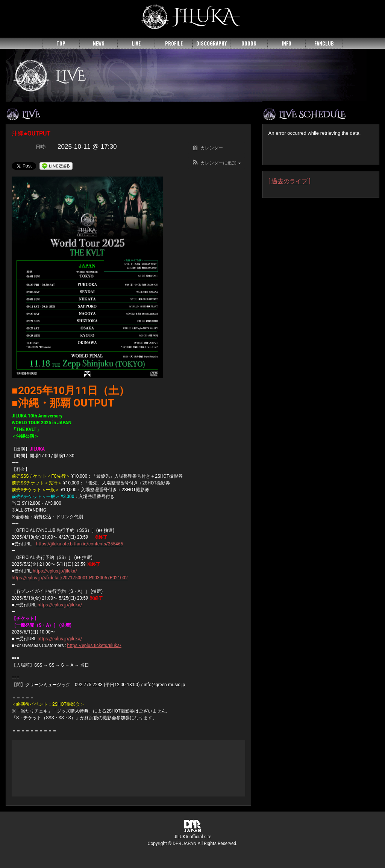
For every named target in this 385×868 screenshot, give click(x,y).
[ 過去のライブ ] (290, 181)
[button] (216, 163)
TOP (61, 43)
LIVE (136, 43)
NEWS (99, 43)
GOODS (249, 43)
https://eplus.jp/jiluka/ (55, 571)
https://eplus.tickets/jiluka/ (94, 646)
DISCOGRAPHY (211, 43)
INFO (286, 43)
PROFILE (174, 43)
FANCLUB (324, 43)
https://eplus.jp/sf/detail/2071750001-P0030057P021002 (70, 578)
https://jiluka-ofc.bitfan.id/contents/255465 (80, 544)
